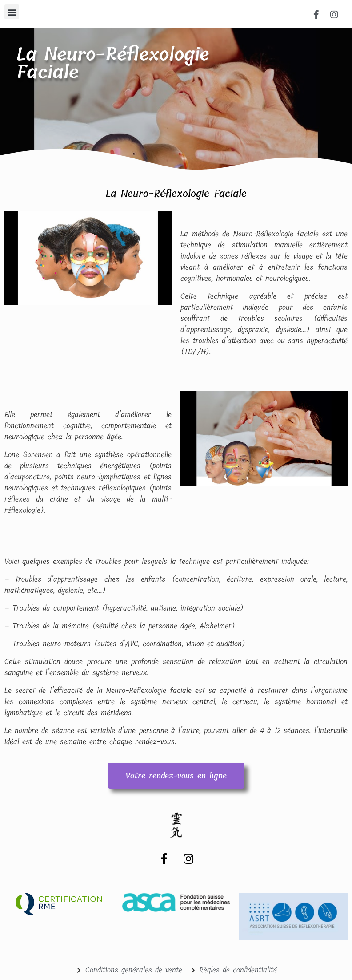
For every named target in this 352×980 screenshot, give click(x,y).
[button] (12, 12)
